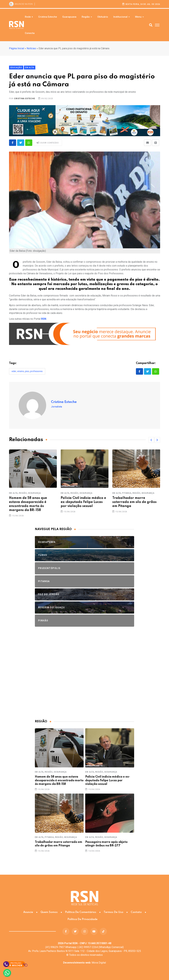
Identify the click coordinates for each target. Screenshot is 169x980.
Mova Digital (84, 963)
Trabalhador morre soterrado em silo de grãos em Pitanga (134, 502)
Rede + (29, 17)
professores (36, 371)
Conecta (30, 33)
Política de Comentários (81, 912)
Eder (14, 371)
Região (86, 17)
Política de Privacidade (82, 919)
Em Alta (13, 493)
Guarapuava (69, 17)
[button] (151, 440)
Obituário (103, 17)
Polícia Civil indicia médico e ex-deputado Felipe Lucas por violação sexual (83, 502)
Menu (138, 17)
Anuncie (28, 912)
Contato (136, 912)
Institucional (120, 17)
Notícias (31, 48)
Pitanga (127, 493)
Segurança (34, 493)
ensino (21, 371)
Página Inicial (17, 48)
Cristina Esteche (48, 17)
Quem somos (49, 912)
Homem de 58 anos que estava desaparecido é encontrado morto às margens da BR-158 (59, 780)
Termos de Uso (113, 912)
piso (27, 371)
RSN (44, 319)
